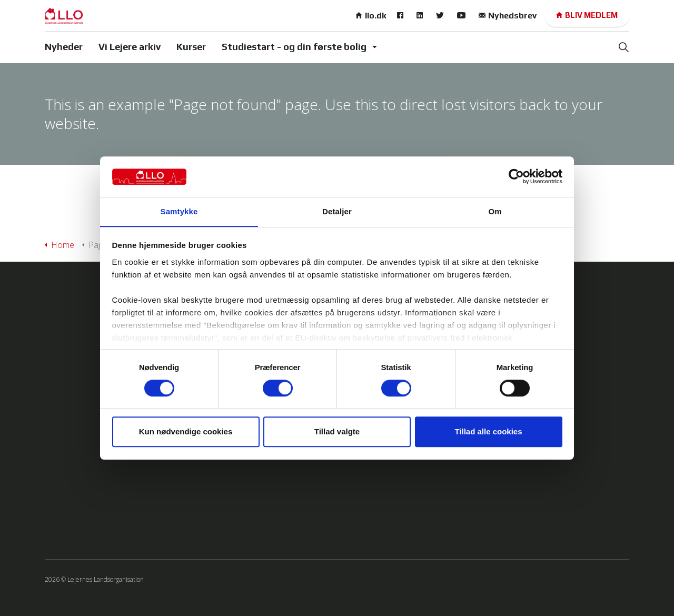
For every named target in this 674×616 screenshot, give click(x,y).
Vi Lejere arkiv (130, 47)
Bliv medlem (587, 16)
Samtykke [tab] (179, 211)
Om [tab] (495, 211)
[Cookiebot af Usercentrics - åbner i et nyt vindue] (516, 176)
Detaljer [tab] (337, 211)
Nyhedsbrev (508, 16)
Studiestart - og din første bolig (294, 47)
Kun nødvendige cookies (186, 432)
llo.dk (371, 16)
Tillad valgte (337, 432)
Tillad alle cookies (488, 432)
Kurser (191, 47)
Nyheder (64, 47)
